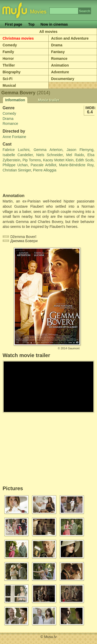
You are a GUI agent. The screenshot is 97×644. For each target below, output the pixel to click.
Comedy (10, 45)
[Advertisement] (33, 183)
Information (15, 100)
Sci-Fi (8, 79)
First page (14, 24)
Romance (59, 59)
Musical (9, 85)
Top (31, 24)
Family (8, 52)
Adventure (60, 72)
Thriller (9, 65)
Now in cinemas (54, 24)
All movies (48, 32)
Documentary (63, 79)
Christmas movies (18, 38)
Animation (60, 65)
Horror (8, 59)
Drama (57, 45)
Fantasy (58, 52)
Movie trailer (49, 100)
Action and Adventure (70, 38)
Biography (12, 72)
